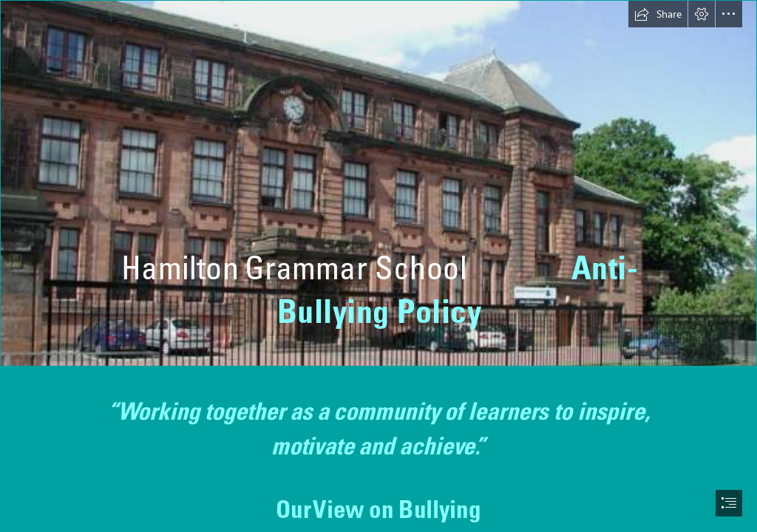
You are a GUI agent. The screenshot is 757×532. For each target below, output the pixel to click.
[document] (378, 266)
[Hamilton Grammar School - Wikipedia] (378, 183)
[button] (658, 14)
